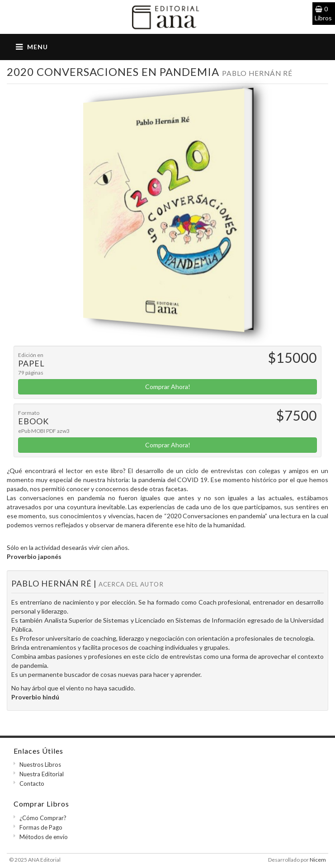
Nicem (318, 860)
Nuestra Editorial (42, 774)
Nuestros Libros (40, 765)
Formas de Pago (41, 827)
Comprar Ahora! (168, 387)
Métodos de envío (44, 837)
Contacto (32, 784)
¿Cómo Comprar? (43, 818)
